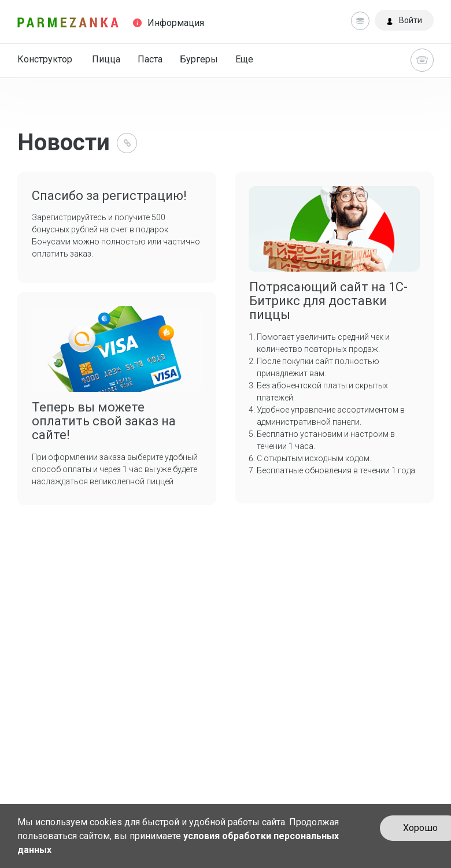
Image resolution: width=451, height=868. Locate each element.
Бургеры (199, 59)
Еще (244, 59)
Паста (150, 59)
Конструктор (45, 59)
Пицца (106, 59)
